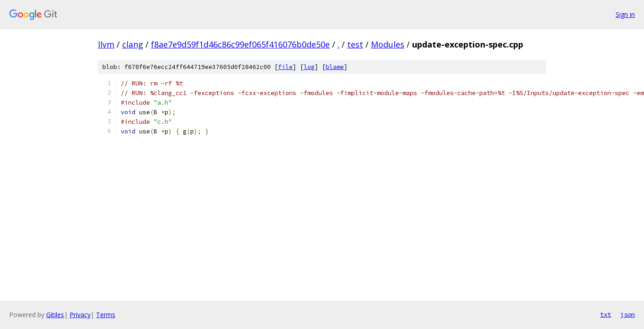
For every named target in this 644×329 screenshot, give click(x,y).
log (309, 67)
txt (606, 314)
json (628, 314)
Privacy (80, 315)
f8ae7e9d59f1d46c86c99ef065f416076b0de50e (240, 44)
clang (133, 44)
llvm (106, 44)
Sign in (625, 14)
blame (335, 67)
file (285, 67)
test (355, 44)
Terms (106, 315)
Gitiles (55, 315)
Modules (388, 44)
